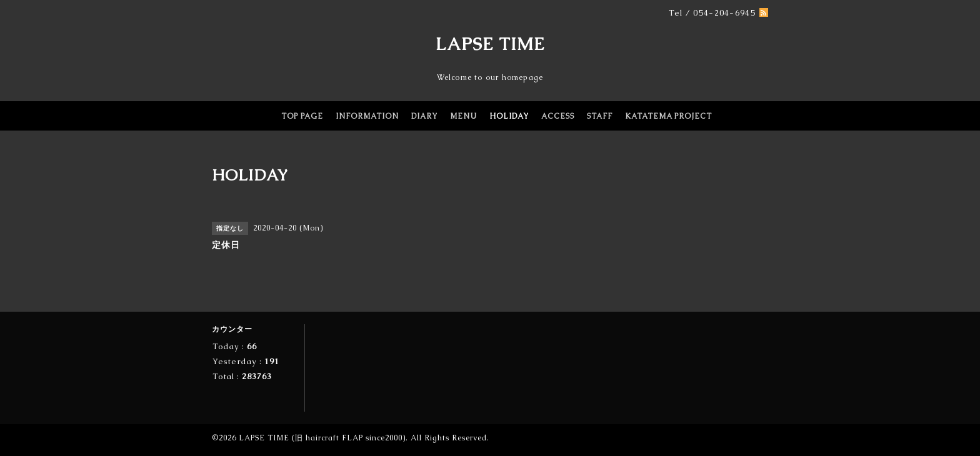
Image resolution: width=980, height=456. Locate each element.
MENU (463, 116)
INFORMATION (367, 116)
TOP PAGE (302, 116)
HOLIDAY (509, 116)
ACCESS (558, 116)
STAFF (600, 116)
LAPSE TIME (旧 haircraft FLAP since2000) (322, 438)
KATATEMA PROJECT (668, 116)
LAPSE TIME (490, 44)
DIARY (424, 116)
